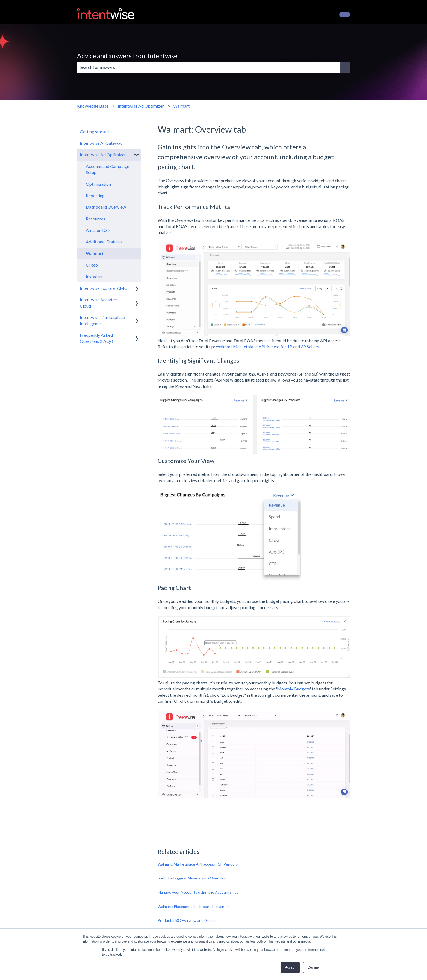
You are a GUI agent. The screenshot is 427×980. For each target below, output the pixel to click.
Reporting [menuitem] (95, 195)
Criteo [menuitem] (92, 265)
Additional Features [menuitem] (104, 242)
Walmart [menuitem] (95, 253)
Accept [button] (290, 967)
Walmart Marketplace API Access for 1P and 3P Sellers (267, 346)
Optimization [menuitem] (98, 184)
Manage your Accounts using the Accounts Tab (198, 892)
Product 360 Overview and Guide (186, 920)
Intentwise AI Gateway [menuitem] (101, 143)
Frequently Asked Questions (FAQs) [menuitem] (96, 338)
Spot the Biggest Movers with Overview (192, 878)
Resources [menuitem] (95, 219)
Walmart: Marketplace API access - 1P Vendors (198, 864)
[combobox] (208, 67)
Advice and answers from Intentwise (127, 56)
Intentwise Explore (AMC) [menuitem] (104, 288)
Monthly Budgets (293, 689)
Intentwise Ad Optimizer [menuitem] (103, 154)
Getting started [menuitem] (94, 132)
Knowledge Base (93, 106)
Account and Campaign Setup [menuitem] (108, 169)
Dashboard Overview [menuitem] (106, 207)
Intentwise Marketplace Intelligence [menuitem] (102, 320)
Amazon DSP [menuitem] (98, 230)
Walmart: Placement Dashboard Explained (193, 906)
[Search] (345, 67)
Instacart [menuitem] (94, 277)
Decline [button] (313, 967)
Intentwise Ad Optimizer (141, 106)
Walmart (181, 106)
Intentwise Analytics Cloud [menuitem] (99, 302)
